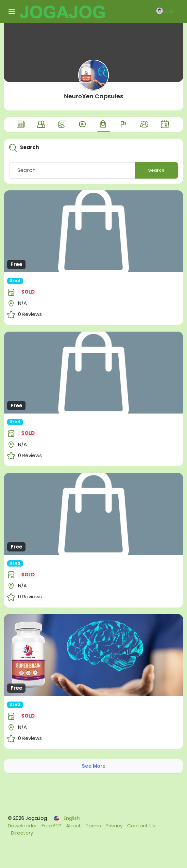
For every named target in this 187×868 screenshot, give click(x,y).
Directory (22, 833)
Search (156, 170)
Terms (94, 826)
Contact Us (141, 826)
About (74, 826)
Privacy (115, 826)
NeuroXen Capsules (94, 96)
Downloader (23, 826)
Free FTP (52, 826)
